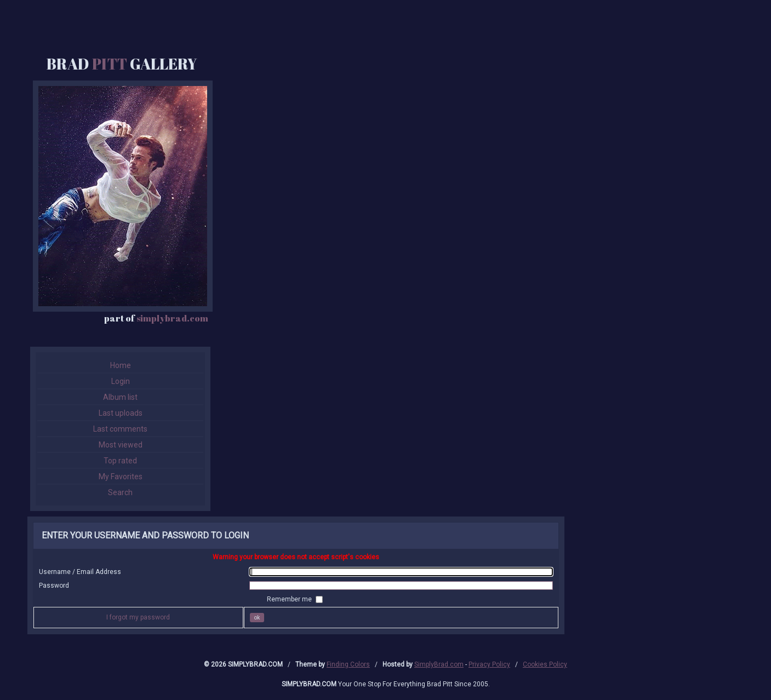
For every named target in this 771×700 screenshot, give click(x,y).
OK (257, 618)
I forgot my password (138, 617)
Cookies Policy (545, 664)
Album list (120, 397)
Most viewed (121, 445)
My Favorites (121, 477)
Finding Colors (348, 664)
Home (121, 365)
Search (120, 492)
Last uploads (121, 413)
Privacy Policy (489, 664)
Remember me (290, 599)
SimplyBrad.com (439, 664)
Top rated (120, 461)
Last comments (120, 429)
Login (121, 381)
